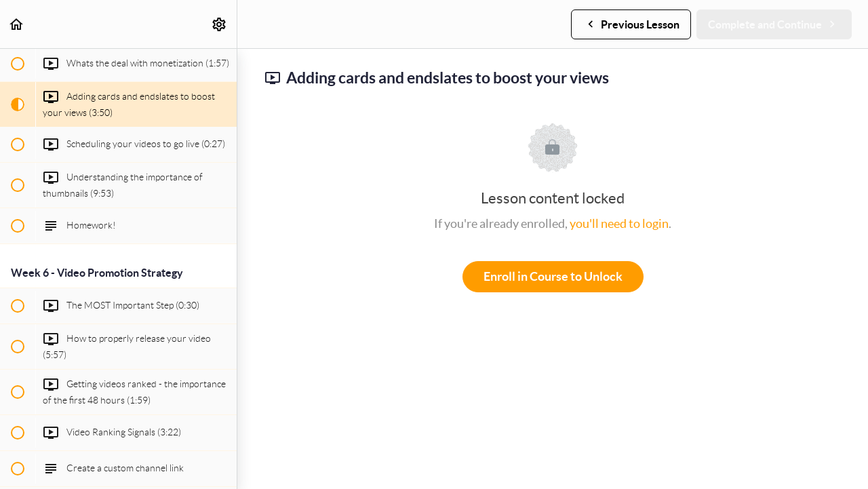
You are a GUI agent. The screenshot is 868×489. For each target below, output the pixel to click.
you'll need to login (619, 223)
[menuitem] (220, 24)
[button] (17, 24)
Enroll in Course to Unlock (553, 276)
